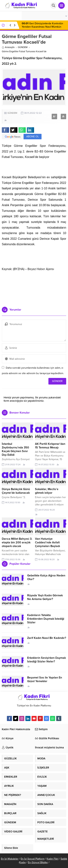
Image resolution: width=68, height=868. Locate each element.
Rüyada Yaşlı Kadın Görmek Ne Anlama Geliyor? (45, 597)
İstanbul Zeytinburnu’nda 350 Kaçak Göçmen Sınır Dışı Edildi (15, 449)
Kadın (23, 862)
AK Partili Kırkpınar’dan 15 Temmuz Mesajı (50, 446)
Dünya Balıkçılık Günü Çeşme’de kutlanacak (16, 491)
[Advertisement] (34, 288)
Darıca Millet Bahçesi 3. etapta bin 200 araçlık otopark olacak (17, 542)
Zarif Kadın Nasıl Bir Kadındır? (47, 638)
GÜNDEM (23, 47)
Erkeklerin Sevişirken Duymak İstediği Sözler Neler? (47, 660)
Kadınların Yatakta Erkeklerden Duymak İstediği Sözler (46, 619)
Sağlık (64, 859)
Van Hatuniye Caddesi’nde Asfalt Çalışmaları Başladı (48, 542)
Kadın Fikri (52, 859)
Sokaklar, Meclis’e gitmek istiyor (47, 491)
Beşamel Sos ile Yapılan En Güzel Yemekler (45, 679)
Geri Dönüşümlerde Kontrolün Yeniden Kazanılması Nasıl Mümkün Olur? (42, 27)
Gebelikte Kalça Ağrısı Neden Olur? (46, 577)
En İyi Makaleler (10, 859)
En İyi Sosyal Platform (33, 859)
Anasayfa (8, 47)
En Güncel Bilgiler (38, 862)
